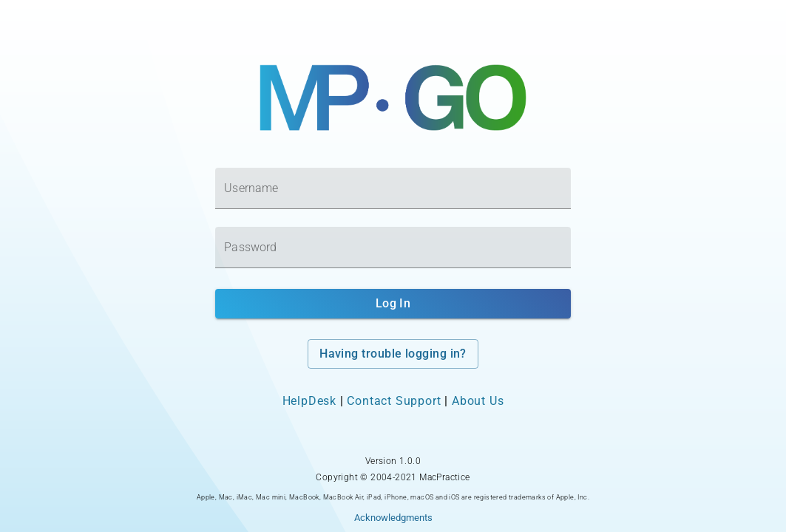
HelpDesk (309, 401)
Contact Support (394, 401)
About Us (478, 401)
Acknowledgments (393, 518)
